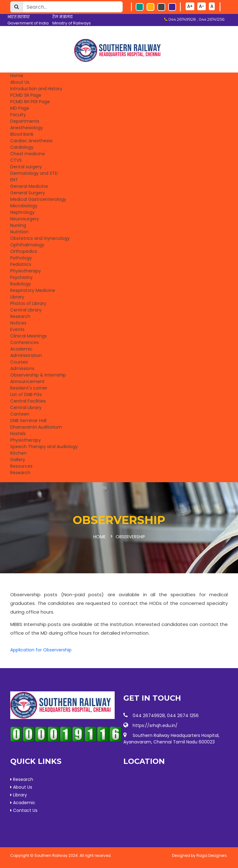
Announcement (27, 381)
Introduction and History (36, 89)
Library (17, 297)
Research (20, 316)
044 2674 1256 (183, 715)
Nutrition (19, 232)
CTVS (16, 160)
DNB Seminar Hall (28, 421)
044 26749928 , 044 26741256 (196, 19)
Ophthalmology (27, 245)
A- (202, 6)
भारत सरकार (19, 17)
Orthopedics (24, 251)
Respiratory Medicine (33, 290)
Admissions (22, 368)
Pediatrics (21, 264)
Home (17, 76)
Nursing (18, 225)
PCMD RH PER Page (30, 102)
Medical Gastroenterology (38, 199)
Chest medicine (28, 154)
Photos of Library (28, 303)
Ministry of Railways (72, 23)
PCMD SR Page (26, 95)
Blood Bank (22, 134)
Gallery (18, 460)
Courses (19, 362)
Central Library (26, 310)
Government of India (28, 23)
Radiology (21, 284)
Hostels (18, 434)
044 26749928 (149, 715)
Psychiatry (21, 277)
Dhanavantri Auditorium (36, 427)
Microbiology (24, 206)
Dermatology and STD (34, 173)
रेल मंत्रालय (62, 17)
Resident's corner (29, 388)
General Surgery (28, 193)
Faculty (18, 115)
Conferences (24, 342)
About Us (20, 82)
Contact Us (24, 810)
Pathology (21, 258)
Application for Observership (41, 649)
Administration (26, 355)
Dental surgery (26, 167)
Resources (21, 466)
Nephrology (22, 212)
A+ (190, 6)
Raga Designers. (212, 855)
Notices (18, 323)
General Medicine (29, 186)
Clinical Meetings (29, 336)
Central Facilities (28, 401)
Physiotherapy (26, 271)
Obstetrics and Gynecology (40, 238)
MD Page (20, 108)
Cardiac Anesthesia (31, 141)
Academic (21, 349)
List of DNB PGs (26, 394)
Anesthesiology (27, 128)
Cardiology (22, 147)
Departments (25, 121)
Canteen (20, 414)
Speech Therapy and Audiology (44, 447)
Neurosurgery (25, 219)
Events (17, 329)
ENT (14, 180)
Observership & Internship (38, 375)
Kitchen (18, 453)
